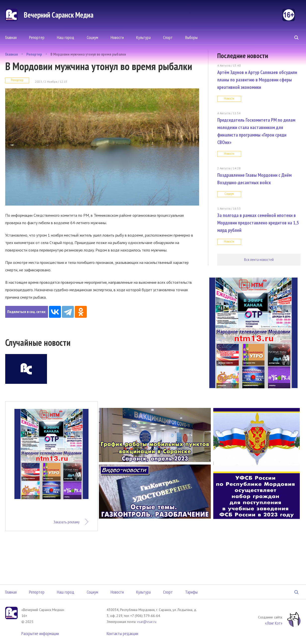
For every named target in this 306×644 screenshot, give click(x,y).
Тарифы (191, 592)
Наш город (66, 37)
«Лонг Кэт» (274, 623)
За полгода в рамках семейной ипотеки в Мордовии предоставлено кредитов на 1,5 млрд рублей (258, 223)
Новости (117, 37)
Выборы (191, 37)
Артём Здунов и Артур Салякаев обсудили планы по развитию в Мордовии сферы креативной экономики (257, 80)
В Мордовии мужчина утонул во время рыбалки (88, 54)
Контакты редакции (122, 633)
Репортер (37, 37)
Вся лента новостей (259, 259)
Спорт (168, 37)
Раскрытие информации (40, 633)
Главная (11, 37)
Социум (92, 37)
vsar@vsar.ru (147, 622)
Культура (143, 37)
